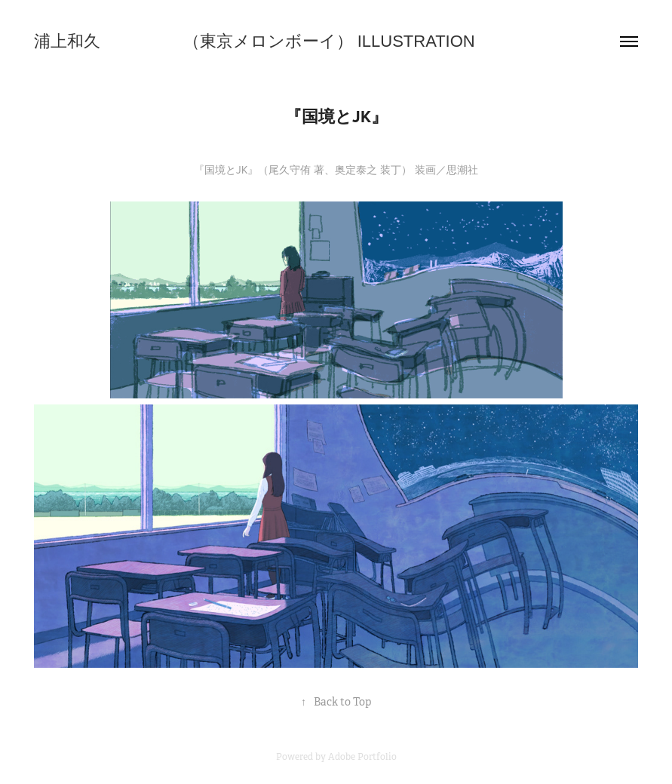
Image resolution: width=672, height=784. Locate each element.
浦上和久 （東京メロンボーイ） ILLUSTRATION (255, 41)
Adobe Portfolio (362, 757)
